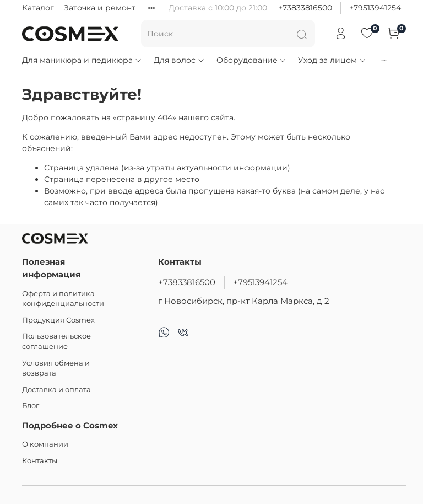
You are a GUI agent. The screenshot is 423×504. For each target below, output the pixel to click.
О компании (45, 444)
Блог (31, 406)
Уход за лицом (332, 60)
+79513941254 (375, 8)
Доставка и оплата (56, 390)
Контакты (40, 461)
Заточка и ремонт (100, 8)
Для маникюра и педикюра (82, 60)
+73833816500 (305, 8)
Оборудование (252, 60)
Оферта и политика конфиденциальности (63, 299)
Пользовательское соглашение (56, 341)
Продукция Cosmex (58, 320)
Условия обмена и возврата (56, 368)
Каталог (38, 8)
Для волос (179, 60)
